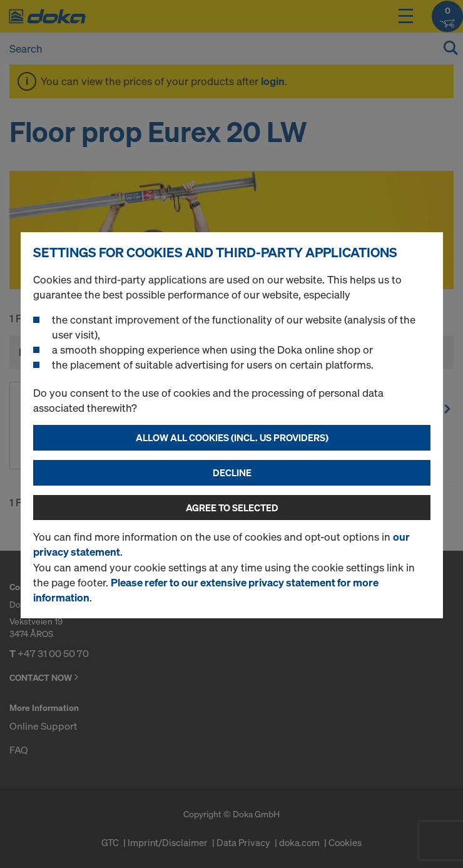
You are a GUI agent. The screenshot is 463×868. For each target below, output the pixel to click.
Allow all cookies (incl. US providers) (232, 437)
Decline (232, 472)
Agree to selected (232, 508)
